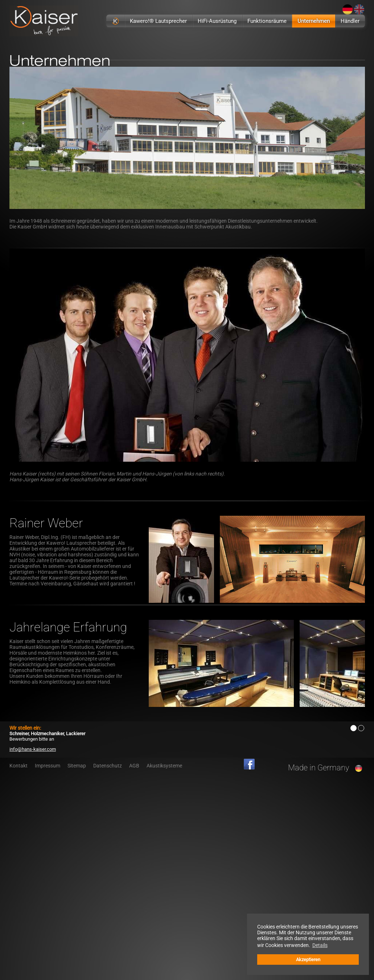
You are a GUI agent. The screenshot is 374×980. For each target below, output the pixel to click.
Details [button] (320, 945)
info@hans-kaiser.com (33, 749)
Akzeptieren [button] (308, 960)
